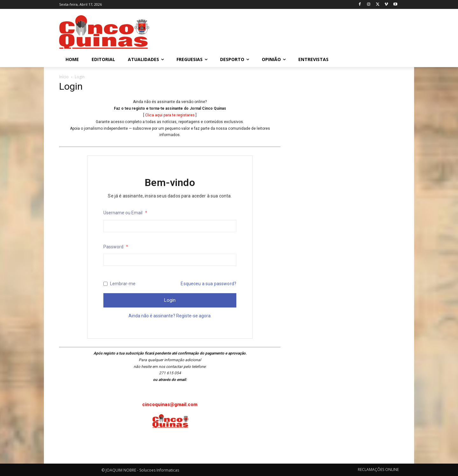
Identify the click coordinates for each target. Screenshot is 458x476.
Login (170, 300)
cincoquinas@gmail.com (170, 404)
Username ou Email (125, 213)
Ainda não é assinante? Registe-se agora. (170, 316)
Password (116, 247)
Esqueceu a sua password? (208, 284)
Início (64, 77)
